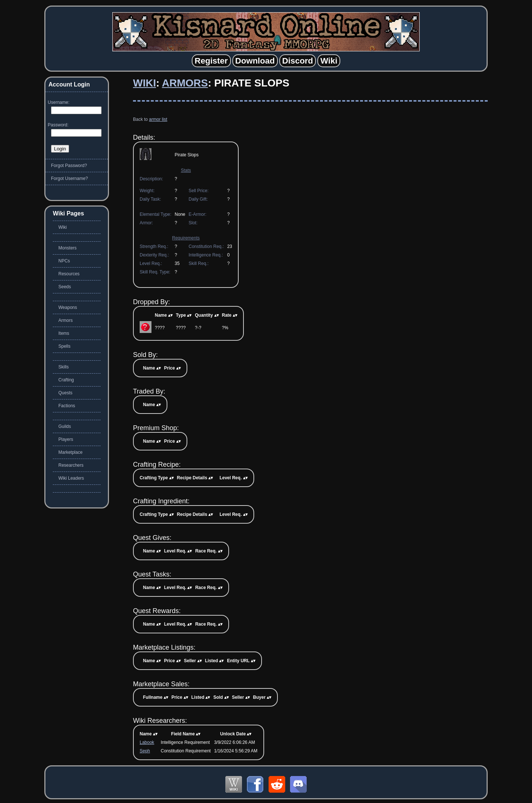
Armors (185, 83)
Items (64, 333)
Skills (64, 367)
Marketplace (70, 452)
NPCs (64, 261)
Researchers (71, 465)
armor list (158, 119)
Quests (65, 393)
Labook (147, 742)
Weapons (68, 307)
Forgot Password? (69, 166)
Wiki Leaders (71, 478)
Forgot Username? (69, 178)
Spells (64, 346)
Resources (69, 274)
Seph (145, 751)
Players (66, 439)
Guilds (65, 426)
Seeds (65, 287)
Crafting (66, 380)
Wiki (144, 83)
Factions (67, 406)
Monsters (67, 248)
